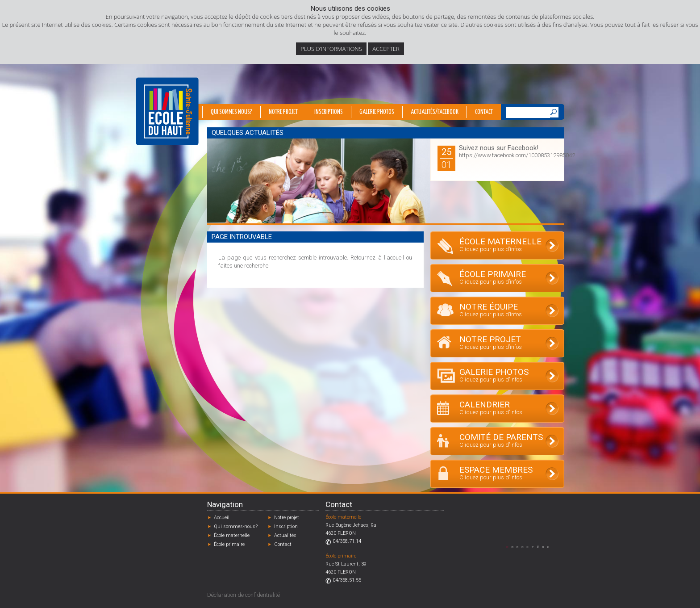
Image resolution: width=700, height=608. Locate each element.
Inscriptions (329, 112)
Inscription (286, 526)
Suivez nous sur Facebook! (499, 148)
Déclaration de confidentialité (244, 595)
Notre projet (283, 112)
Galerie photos (377, 112)
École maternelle (232, 535)
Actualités (285, 535)
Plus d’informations (331, 49)
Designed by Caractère (532, 547)
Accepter (386, 49)
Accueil (222, 518)
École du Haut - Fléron (167, 111)
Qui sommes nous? (231, 112)
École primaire (229, 544)
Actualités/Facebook (435, 112)
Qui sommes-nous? (236, 526)
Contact (484, 112)
